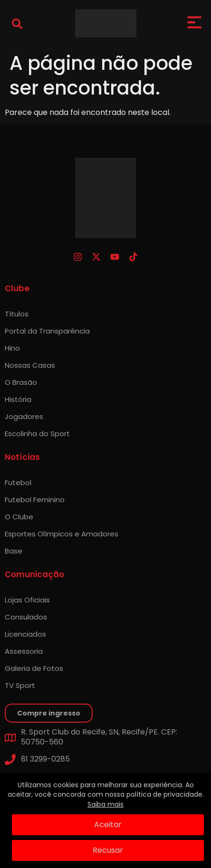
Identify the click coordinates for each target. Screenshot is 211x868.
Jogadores (24, 416)
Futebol (18, 482)
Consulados (26, 617)
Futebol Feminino (35, 500)
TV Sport (20, 685)
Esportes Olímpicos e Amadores (62, 534)
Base (14, 551)
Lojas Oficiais (27, 600)
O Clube (19, 517)
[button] (17, 24)
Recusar (108, 850)
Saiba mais (105, 804)
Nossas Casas (30, 365)
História (18, 399)
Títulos (17, 314)
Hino (12, 348)
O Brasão (21, 382)
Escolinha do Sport (37, 434)
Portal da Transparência (47, 331)
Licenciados (25, 634)
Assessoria (24, 651)
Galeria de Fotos (34, 668)
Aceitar (108, 825)
